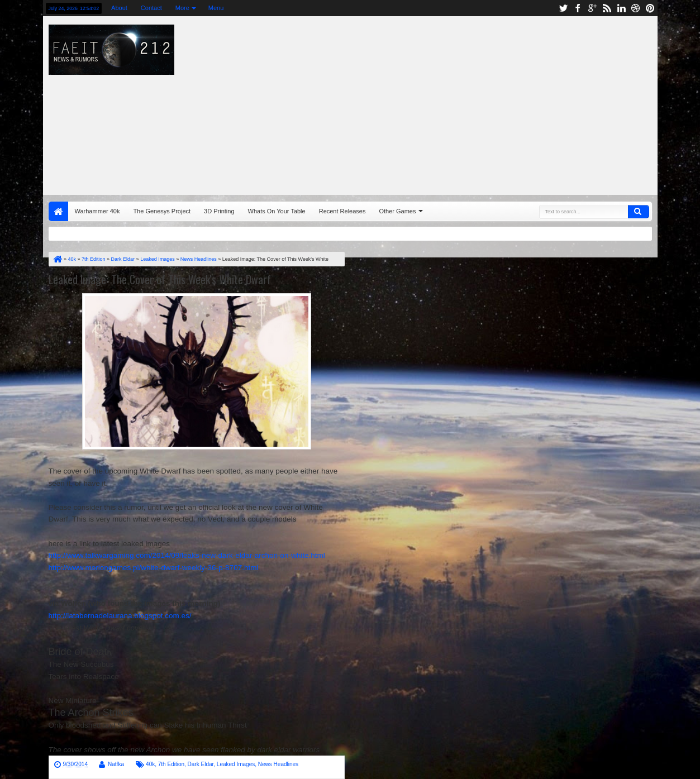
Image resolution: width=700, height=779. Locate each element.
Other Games (397, 211)
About (119, 8)
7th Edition (171, 764)
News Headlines (278, 764)
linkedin (621, 8)
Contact (151, 8)
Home (58, 211)
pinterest (650, 8)
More (182, 8)
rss (607, 8)
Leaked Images (236, 764)
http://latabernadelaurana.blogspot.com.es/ (120, 616)
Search (639, 212)
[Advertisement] (473, 103)
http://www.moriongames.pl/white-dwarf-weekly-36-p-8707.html (154, 568)
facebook (578, 8)
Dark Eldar (201, 764)
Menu (216, 8)
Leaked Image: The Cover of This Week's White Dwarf (160, 279)
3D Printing (219, 211)
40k (150, 764)
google (592, 8)
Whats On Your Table (277, 211)
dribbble (636, 8)
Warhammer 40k (97, 211)
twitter (563, 8)
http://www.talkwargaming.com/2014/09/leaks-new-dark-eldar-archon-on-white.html (187, 555)
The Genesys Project (162, 211)
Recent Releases (342, 211)
